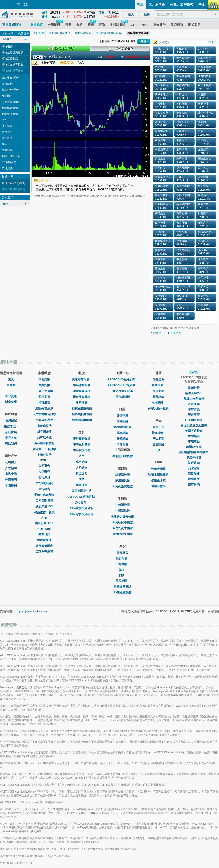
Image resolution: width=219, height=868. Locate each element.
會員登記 (11, 420)
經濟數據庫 (44, 540)
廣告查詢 (11, 474)
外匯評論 (122, 439)
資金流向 (7, 138)
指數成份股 (44, 426)
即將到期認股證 (123, 486)
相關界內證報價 (82, 420)
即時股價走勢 (82, 450)
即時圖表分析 (82, 391)
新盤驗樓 (194, 474)
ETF (44, 460)
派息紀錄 (7, 84)
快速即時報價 (82, 379)
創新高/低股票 (44, 408)
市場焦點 (194, 441)
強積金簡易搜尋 (158, 475)
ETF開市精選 (194, 420)
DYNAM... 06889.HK (204, 252)
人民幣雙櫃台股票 (44, 414)
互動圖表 (7, 96)
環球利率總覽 (44, 552)
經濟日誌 (44, 534)
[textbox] (187, 14)
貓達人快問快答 (194, 399)
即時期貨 (44, 397)
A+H (44, 518)
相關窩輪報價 (10, 108)
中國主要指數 (44, 391)
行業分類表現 (44, 420)
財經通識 (194, 463)
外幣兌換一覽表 (158, 408)
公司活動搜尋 (44, 501)
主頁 (11, 379)
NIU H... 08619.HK (182, 307)
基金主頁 (158, 427)
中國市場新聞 (122, 397)
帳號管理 (11, 426)
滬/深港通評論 (122, 427)
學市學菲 (194, 415)
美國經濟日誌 (122, 587)
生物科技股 (44, 455)
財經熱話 (194, 436)
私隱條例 (11, 485)
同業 (4, 144)
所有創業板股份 (44, 443)
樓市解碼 (194, 484)
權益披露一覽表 (44, 512)
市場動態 (122, 564)
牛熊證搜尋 (123, 505)
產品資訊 (11, 396)
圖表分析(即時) (11, 90)
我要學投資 (194, 458)
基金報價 (158, 433)
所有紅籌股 (44, 437)
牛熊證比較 (123, 511)
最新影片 (194, 388)
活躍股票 (44, 403)
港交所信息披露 (123, 391)
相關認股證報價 (82, 408)
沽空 (4, 120)
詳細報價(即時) (11, 78)
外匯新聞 (158, 391)
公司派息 (44, 477)
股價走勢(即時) (11, 102)
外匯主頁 (158, 379)
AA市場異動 (9, 162)
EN (26, 4)
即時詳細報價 (82, 385)
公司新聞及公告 (82, 491)
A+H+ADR (44, 529)
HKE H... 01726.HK (182, 179)
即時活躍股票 (10, 59)
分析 (122, 570)
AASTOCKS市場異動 (82, 497)
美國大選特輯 (194, 431)
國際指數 (44, 385)
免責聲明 (176, 333)
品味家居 (194, 468)
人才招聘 (11, 468)
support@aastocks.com (31, 611)
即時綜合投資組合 (13, 65)
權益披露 (7, 150)
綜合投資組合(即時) (13, 183)
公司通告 (44, 466)
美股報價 (122, 558)
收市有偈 (194, 404)
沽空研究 (44, 472)
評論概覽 (122, 415)
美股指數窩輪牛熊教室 (194, 452)
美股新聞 (122, 581)
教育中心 (158, 333)
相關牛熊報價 (10, 114)
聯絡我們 (11, 444)
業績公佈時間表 (44, 495)
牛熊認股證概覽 (123, 456)
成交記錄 (7, 126)
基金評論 (122, 433)
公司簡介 (11, 462)
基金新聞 (158, 439)
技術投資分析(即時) (13, 189)
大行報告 (44, 489)
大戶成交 (7, 132)
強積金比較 (158, 480)
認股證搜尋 (123, 475)
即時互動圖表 (82, 397)
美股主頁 (122, 552)
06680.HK (64, 57)
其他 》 (212, 42)
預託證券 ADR (44, 523)
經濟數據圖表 (44, 546)
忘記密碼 (11, 432)
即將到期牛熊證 (123, 528)
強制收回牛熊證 (123, 534)
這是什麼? (44, 180)
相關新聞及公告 (11, 156)
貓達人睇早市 (194, 393)
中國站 (11, 385)
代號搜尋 (23, 34)
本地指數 (44, 379)
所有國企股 (44, 432)
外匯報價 (158, 385)
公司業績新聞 (44, 483)
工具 (158, 450)
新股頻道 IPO (44, 506)
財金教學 (11, 402)
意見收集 (11, 438)
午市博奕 (194, 409)
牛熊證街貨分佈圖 (122, 517)
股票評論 (122, 421)
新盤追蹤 (194, 479)
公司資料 (7, 168)
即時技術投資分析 (13, 71)
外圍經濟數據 (122, 592)
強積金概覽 (158, 469)
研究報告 (122, 444)
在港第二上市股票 (44, 449)
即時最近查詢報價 (13, 52)
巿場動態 (158, 403)
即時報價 (7, 46)
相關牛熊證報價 (82, 414)
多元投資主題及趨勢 (194, 425)
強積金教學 (158, 486)
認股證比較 (123, 481)
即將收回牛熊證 (123, 522)
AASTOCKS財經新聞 (123, 379)
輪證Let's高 (194, 447)
